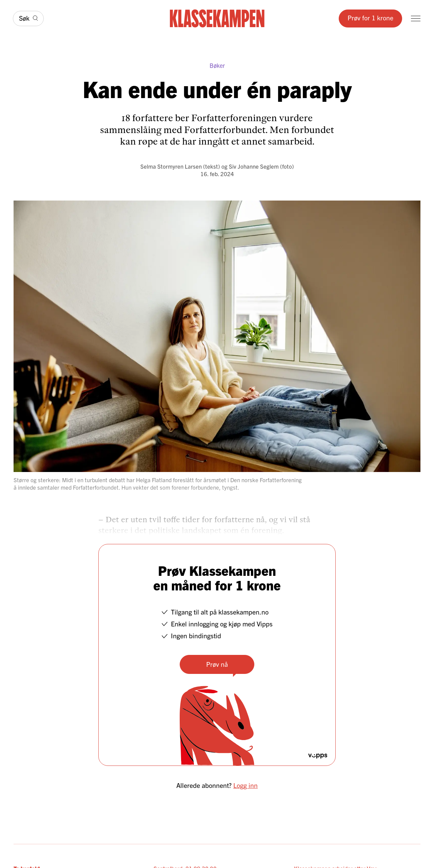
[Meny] (416, 18)
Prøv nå (217, 664)
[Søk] (28, 18)
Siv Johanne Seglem (254, 166)
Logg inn (245, 785)
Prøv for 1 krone (370, 17)
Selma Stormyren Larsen (171, 166)
